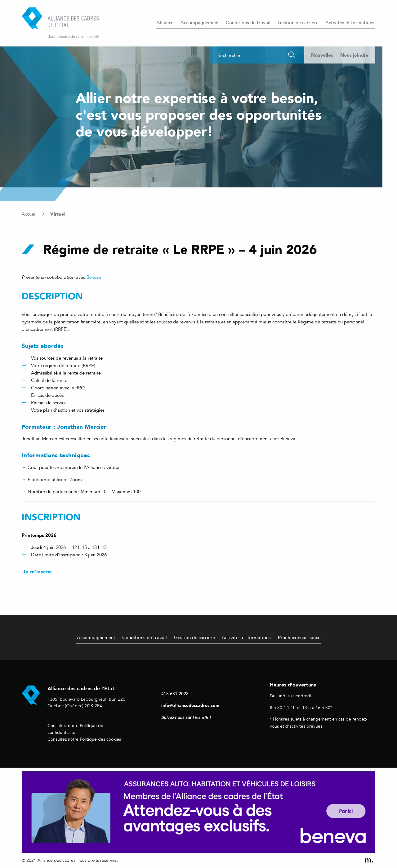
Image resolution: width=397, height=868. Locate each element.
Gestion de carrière (298, 22)
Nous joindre (354, 55)
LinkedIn (201, 718)
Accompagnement (200, 22)
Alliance (165, 22)
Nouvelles (322, 55)
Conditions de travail (248, 22)
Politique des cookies (100, 739)
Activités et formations (350, 22)
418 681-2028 (175, 693)
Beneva (94, 277)
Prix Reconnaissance (299, 637)
